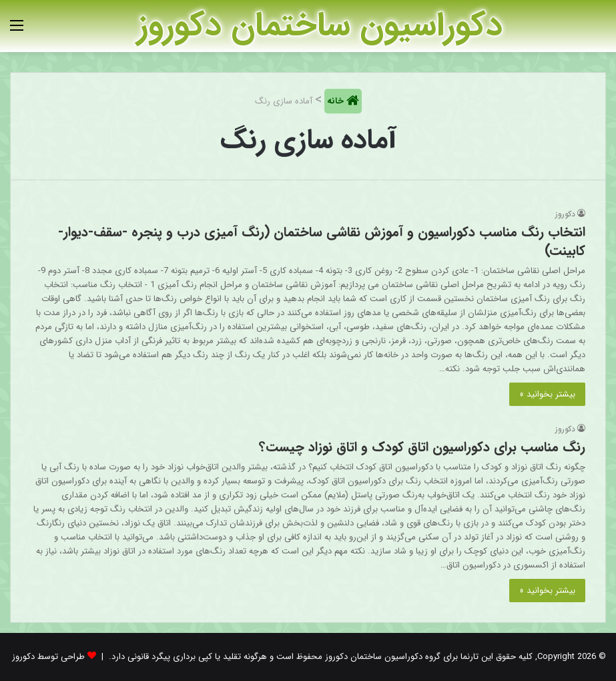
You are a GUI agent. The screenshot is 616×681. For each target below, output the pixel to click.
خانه (337, 101)
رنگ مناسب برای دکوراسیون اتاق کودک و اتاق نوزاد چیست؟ (422, 447)
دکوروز (565, 214)
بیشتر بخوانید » (547, 394)
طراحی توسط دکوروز (48, 657)
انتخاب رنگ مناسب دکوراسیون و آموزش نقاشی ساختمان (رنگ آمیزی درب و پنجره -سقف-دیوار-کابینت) (322, 241)
